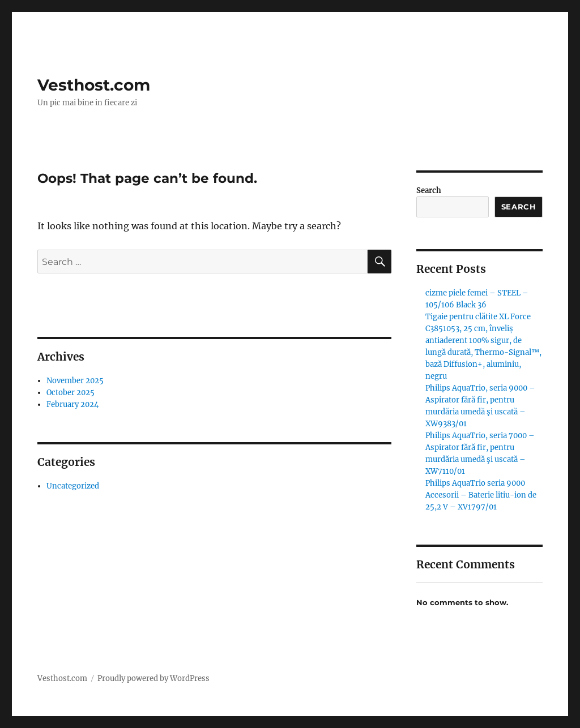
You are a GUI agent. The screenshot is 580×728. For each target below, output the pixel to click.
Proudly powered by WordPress (153, 678)
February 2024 (72, 404)
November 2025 (75, 381)
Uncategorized (73, 486)
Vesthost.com (94, 85)
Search (429, 190)
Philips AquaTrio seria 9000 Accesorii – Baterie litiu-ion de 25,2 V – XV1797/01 (481, 495)
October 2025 (71, 393)
